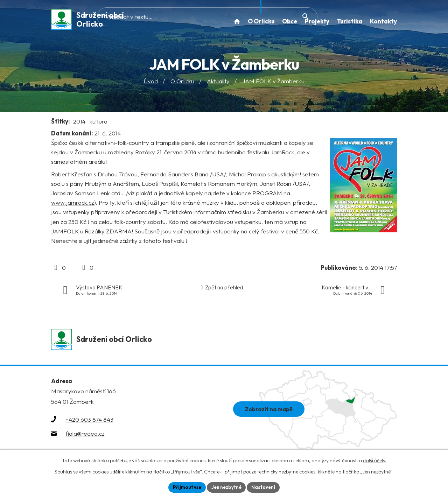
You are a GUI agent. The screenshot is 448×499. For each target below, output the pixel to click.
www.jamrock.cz (73, 205)
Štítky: (61, 124)
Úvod (151, 83)
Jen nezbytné (226, 487)
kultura (99, 124)
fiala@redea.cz (85, 437)
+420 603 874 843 (89, 423)
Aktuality (218, 83)
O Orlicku (182, 83)
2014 (79, 124)
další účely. (374, 459)
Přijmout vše (184, 487)
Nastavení (266, 487)
